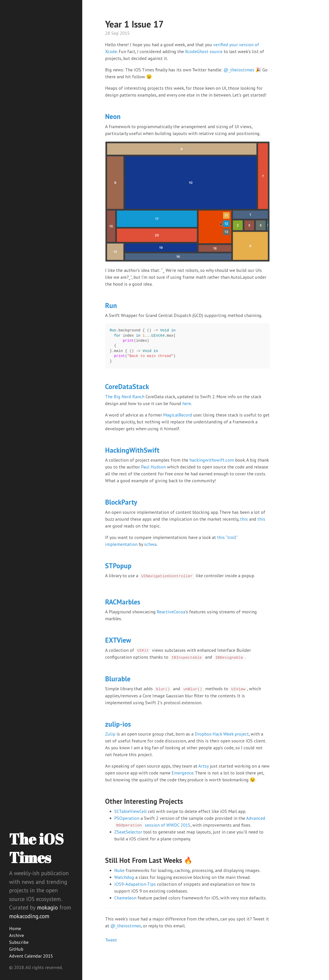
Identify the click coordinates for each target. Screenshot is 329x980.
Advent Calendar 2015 (31, 956)
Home (15, 929)
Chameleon (125, 898)
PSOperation (127, 818)
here (187, 403)
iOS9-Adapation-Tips (135, 884)
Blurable (118, 679)
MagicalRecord (178, 415)
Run (111, 305)
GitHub (16, 949)
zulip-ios (118, 724)
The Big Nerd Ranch (125, 397)
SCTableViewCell (130, 811)
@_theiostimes (239, 70)
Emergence (183, 773)
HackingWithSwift (132, 450)
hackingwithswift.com (212, 460)
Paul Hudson (153, 467)
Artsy (203, 766)
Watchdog (124, 877)
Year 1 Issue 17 (134, 24)
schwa (150, 544)
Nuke (119, 870)
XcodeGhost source (204, 51)
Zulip (110, 734)
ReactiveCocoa (171, 612)
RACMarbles (123, 602)
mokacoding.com (29, 916)
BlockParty (121, 502)
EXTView (118, 640)
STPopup (118, 566)
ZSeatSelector (128, 832)
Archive (17, 935)
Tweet (111, 940)
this (244, 519)
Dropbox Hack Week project (222, 734)
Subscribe (19, 942)
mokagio (47, 907)
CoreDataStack (127, 386)
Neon (113, 116)
